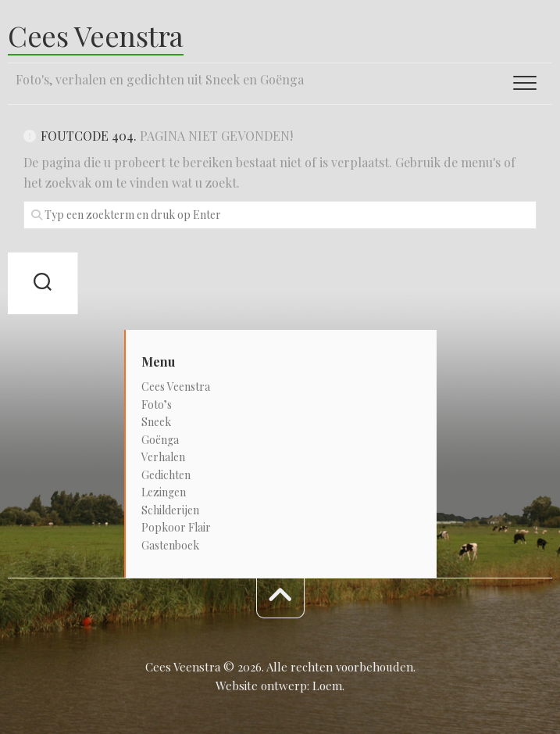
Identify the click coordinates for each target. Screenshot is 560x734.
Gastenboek (170, 545)
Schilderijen (170, 510)
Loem (327, 686)
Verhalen (163, 457)
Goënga (160, 440)
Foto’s (157, 405)
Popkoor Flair (176, 527)
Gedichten (166, 475)
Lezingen (164, 492)
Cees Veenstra (96, 35)
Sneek (156, 422)
